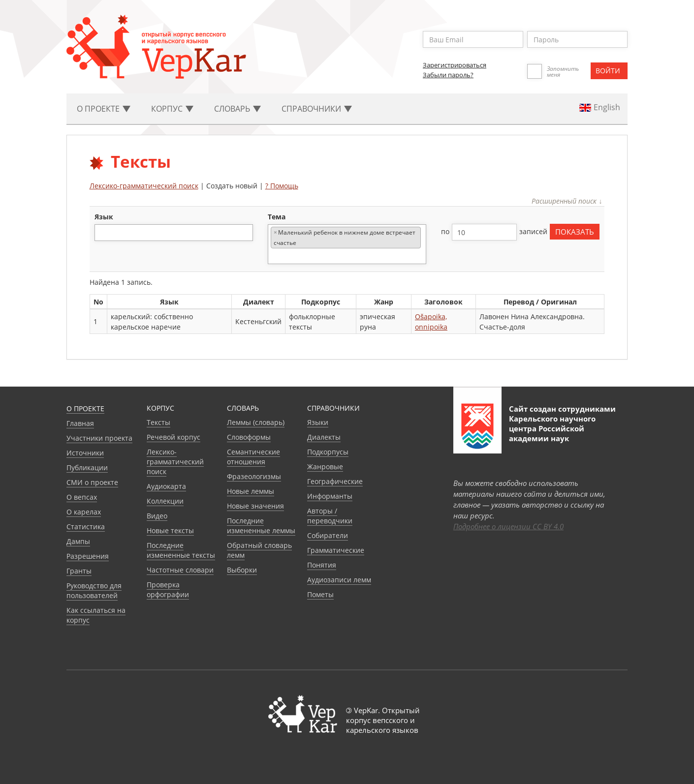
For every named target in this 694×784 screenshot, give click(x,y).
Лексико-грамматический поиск (144, 186)
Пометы (320, 594)
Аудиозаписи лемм (339, 580)
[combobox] (174, 233)
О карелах (84, 512)
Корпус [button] (172, 109)
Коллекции (165, 501)
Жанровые (325, 467)
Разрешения (88, 556)
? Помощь (282, 186)
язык (104, 217)
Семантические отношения (253, 457)
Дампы (78, 541)
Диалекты (324, 437)
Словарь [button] (237, 109)
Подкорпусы (328, 452)
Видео (157, 516)
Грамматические (336, 550)
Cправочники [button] (317, 109)
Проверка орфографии (168, 589)
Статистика (86, 527)
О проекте (85, 408)
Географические (335, 481)
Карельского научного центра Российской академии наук (552, 428)
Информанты (330, 496)
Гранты (79, 571)
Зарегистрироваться (455, 65)
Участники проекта (99, 438)
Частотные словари (180, 570)
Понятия (322, 565)
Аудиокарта (166, 486)
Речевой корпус (173, 437)
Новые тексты (170, 530)
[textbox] (103, 232)
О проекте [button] (104, 109)
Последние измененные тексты (181, 550)
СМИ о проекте (92, 482)
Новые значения (255, 506)
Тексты (158, 422)
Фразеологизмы (254, 476)
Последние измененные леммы (261, 526)
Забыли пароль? (448, 75)
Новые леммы (251, 491)
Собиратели (328, 535)
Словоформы (249, 437)
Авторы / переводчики (330, 516)
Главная (80, 423)
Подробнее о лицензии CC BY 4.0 (508, 526)
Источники (85, 453)
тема (277, 217)
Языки (318, 422)
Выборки (242, 570)
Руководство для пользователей (94, 590)
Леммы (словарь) (256, 422)
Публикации (87, 467)
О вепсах (82, 497)
